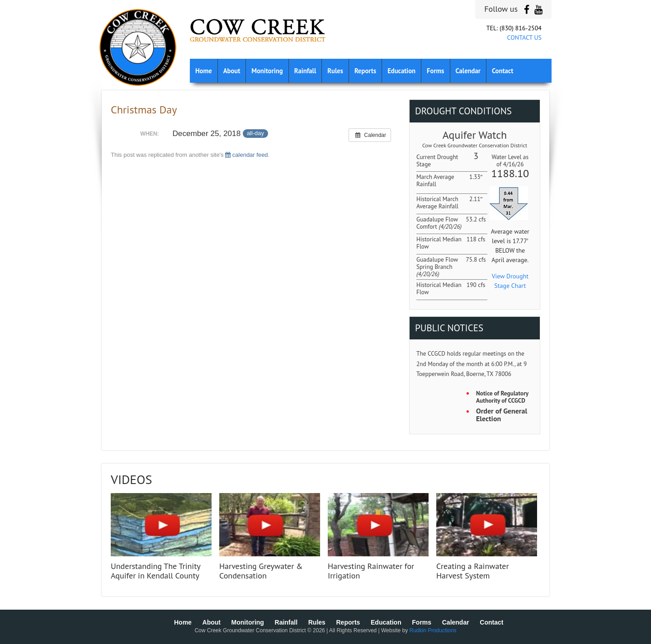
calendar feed (246, 155)
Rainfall (305, 71)
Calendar (468, 71)
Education (401, 71)
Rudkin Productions (433, 630)
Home (204, 71)
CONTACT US (524, 38)
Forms (435, 71)
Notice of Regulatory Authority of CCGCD (502, 397)
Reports (365, 71)
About (232, 71)
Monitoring (267, 71)
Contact (502, 71)
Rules (335, 71)
